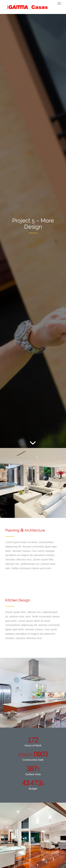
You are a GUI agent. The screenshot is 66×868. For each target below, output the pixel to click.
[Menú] (59, 3)
